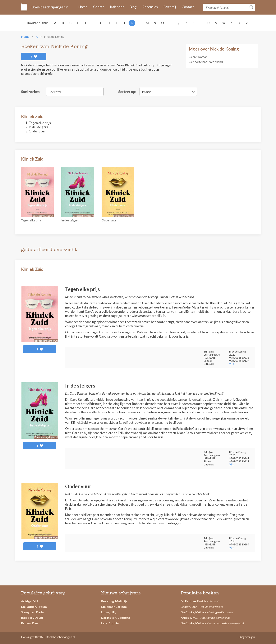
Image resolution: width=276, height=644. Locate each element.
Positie (147, 92)
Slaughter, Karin (32, 612)
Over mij (170, 7)
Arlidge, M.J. (30, 601)
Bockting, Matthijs (114, 601)
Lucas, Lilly (109, 612)
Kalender (117, 7)
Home (83, 7)
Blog (133, 7)
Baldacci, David (32, 617)
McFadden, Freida (34, 607)
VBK (232, 364)
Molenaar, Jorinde (114, 607)
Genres (99, 7)
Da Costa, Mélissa (193, 612)
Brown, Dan (189, 607)
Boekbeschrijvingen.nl (50, 7)
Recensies (150, 7)
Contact (188, 7)
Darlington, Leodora (115, 617)
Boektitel (55, 92)
